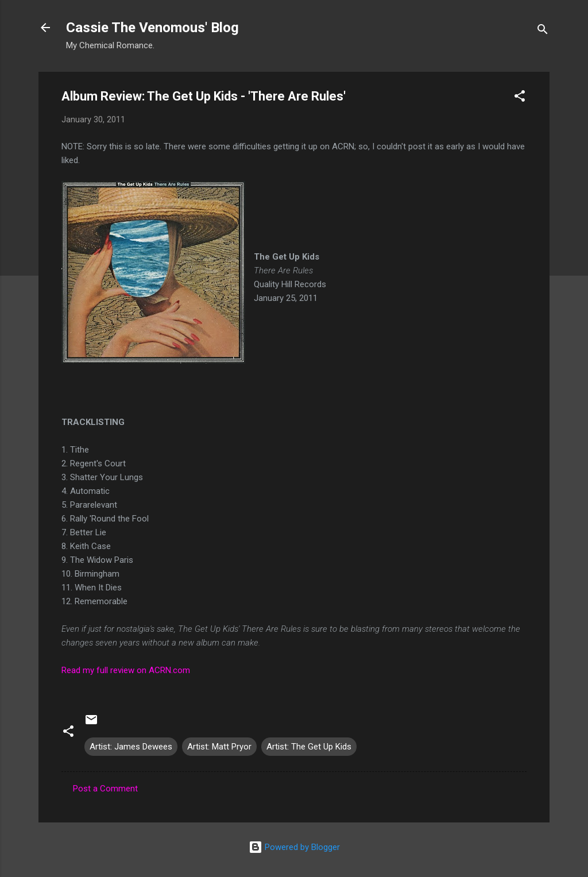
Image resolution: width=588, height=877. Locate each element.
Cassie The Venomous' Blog (152, 28)
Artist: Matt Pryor (219, 747)
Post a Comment (105, 789)
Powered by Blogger (294, 847)
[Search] (543, 31)
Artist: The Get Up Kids (309, 747)
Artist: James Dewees (131, 747)
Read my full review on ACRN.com (126, 670)
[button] (520, 98)
